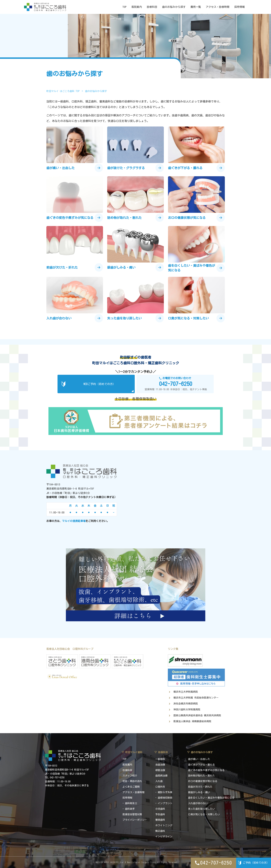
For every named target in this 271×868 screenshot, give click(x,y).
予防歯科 (160, 814)
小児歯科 (160, 809)
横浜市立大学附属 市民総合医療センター (196, 698)
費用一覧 (196, 7)
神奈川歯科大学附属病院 (187, 710)
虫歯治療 (160, 765)
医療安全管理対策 (132, 814)
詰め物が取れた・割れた (201, 776)
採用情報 (239, 7)
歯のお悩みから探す (174, 7)
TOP (125, 7)
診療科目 (152, 7)
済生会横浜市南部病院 (186, 704)
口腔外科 (160, 787)
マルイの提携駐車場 (74, 521)
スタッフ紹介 (130, 776)
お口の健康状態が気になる (203, 781)
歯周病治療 (161, 776)
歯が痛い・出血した (199, 759)
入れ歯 (159, 781)
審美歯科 (160, 820)
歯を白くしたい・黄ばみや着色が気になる (211, 798)
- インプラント (164, 803)
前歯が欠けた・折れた (200, 787)
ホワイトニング (164, 825)
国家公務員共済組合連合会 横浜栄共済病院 (197, 715)
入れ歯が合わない (198, 803)
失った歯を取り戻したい (201, 809)
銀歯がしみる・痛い (199, 792)
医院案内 (137, 7)
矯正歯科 (160, 831)
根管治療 (160, 770)
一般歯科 (160, 759)
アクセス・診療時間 (218, 7)
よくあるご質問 (131, 787)
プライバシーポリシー (135, 820)
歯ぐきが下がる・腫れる (201, 765)
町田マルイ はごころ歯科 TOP (63, 91)
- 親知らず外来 (164, 792)
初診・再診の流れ (132, 781)
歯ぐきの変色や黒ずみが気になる (206, 770)
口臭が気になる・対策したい (204, 814)
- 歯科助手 (129, 809)
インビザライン (164, 837)
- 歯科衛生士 (130, 803)
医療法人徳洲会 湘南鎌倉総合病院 (192, 721)
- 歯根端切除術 (164, 798)
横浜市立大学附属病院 (186, 692)
